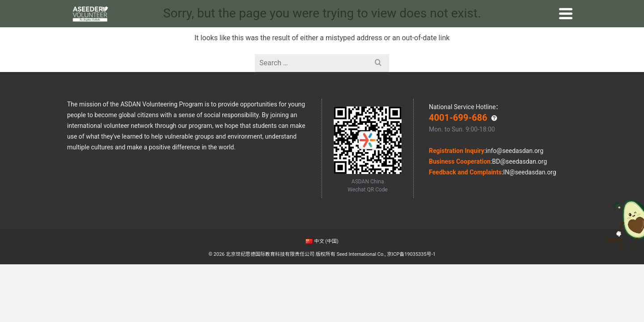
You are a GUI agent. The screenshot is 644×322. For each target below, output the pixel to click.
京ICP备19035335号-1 (411, 254)
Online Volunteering (298, 34)
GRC (428, 34)
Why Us (182, 34)
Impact (405, 34)
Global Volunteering (230, 34)
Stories (345, 34)
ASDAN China (88, 8)
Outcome (375, 34)
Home (157, 34)
